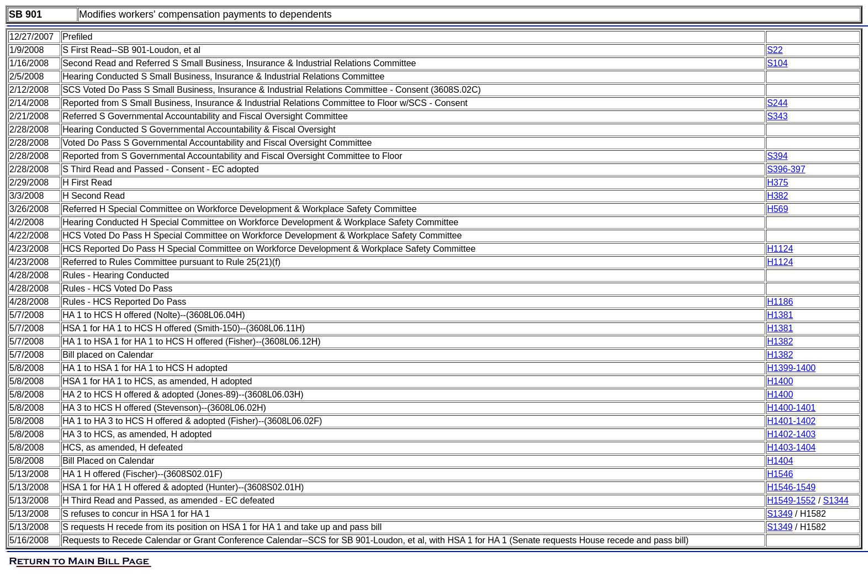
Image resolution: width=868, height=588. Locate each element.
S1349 (780, 514)
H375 (777, 182)
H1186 (780, 302)
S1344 (836, 500)
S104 (777, 63)
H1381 (780, 315)
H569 (777, 209)
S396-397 (786, 169)
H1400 (780, 381)
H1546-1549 (791, 487)
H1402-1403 (791, 434)
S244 (777, 103)
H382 (777, 196)
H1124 (780, 249)
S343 (777, 116)
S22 (775, 50)
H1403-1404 (791, 447)
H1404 (780, 461)
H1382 (780, 341)
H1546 (780, 474)
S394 (777, 156)
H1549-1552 (791, 500)
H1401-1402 (791, 421)
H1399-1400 (791, 368)
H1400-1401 (791, 408)
